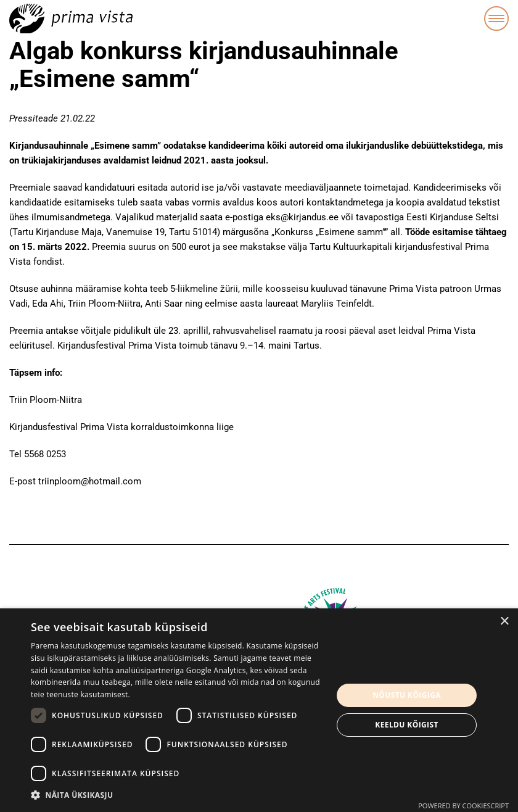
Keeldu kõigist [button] (407, 725)
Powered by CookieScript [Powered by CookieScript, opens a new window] (463, 806)
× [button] (504, 622)
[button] (177, 795)
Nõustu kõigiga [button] (407, 695)
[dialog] (259, 710)
